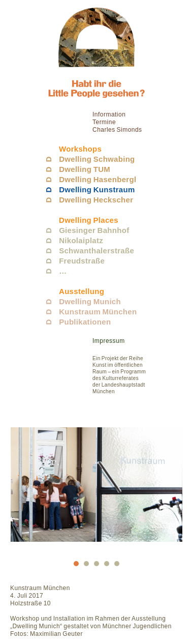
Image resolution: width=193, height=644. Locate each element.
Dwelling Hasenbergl (98, 179)
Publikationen (85, 322)
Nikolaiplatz (81, 240)
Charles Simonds (117, 130)
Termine (104, 122)
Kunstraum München (98, 312)
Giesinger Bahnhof (94, 230)
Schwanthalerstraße (96, 251)
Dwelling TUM (85, 169)
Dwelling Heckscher (96, 200)
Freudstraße (82, 261)
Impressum (109, 341)
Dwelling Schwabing (97, 159)
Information (109, 114)
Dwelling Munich (90, 301)
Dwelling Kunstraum (97, 189)
